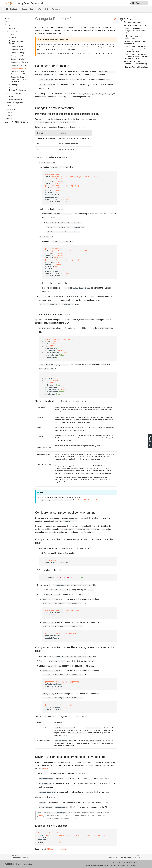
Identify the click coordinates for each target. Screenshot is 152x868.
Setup (32, 9)
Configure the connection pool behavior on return (135, 42)
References (56, 9)
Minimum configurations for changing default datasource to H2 (136, 31)
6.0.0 (115, 3)
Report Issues (150, 441)
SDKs (46, 9)
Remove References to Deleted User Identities (18, 89)
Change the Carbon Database (17, 42)
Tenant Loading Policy (15, 103)
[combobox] (135, 3)
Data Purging (14, 85)
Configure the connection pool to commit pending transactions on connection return (136, 49)
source (46, 768)
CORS (9, 106)
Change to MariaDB (18, 49)
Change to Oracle (17, 59)
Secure (8, 112)
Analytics (10, 96)
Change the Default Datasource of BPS (18, 73)
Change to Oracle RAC (19, 62)
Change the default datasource (135, 25)
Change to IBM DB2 (18, 46)
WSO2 (132, 863)
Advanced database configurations (132, 37)
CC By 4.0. (105, 865)
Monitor (8, 119)
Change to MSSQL (18, 53)
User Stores (11, 28)
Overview (13, 38)
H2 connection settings (57, 849)
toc (121, 19)
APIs (39, 9)
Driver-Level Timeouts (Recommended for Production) (135, 63)
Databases (12, 35)
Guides (24, 9)
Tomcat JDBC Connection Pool (89, 500)
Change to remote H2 (19, 69)
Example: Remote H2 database (136, 67)
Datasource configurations (134, 22)
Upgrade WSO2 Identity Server (16, 122)
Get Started (14, 9)
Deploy (8, 116)
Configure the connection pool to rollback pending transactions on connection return (136, 56)
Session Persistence (14, 93)
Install (7, 22)
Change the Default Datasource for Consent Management (19, 79)
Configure (9, 25)
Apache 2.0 (133, 865)
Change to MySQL (18, 56)
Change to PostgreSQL (19, 65)
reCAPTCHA (11, 109)
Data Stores (11, 31)
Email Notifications (13, 100)
